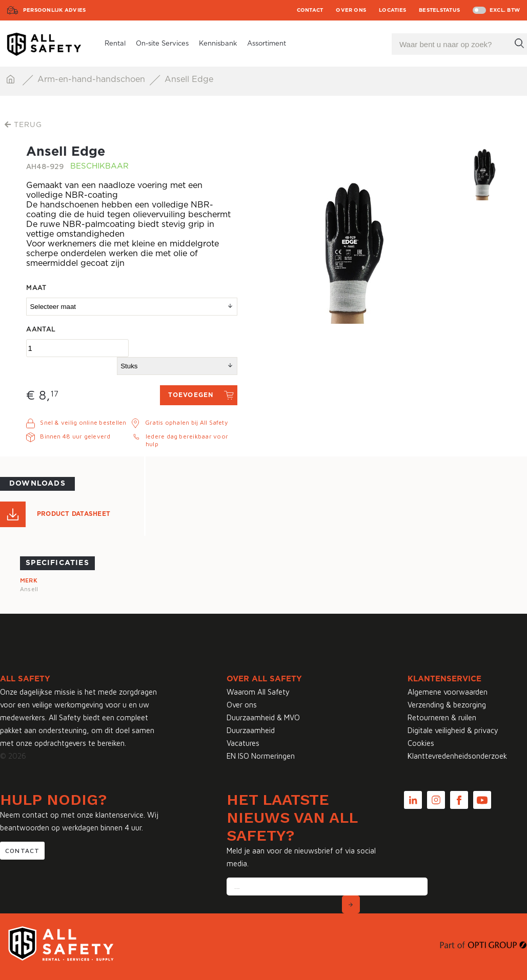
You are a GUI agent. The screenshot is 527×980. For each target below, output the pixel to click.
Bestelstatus (439, 10)
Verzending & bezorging (447, 705)
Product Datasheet (74, 514)
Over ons (351, 10)
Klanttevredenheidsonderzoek (457, 756)
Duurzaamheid (251, 730)
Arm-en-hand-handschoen (93, 79)
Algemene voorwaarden (448, 692)
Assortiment (267, 44)
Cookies (421, 743)
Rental (115, 44)
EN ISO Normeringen (261, 756)
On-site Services (162, 44)
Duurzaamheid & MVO (263, 717)
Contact (310, 10)
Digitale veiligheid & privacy (453, 730)
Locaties (392, 10)
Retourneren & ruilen (442, 717)
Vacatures (243, 743)
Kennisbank (218, 44)
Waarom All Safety (258, 692)
